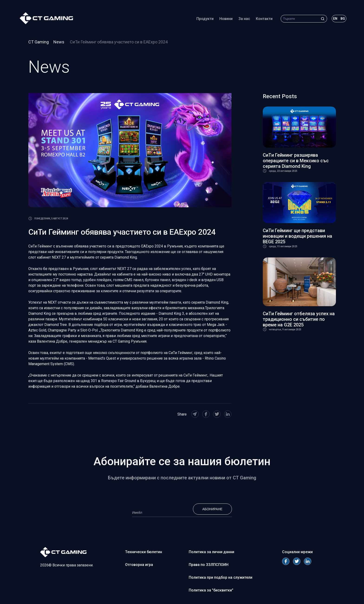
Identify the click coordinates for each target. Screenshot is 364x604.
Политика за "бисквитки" (211, 590)
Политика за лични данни (211, 552)
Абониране (212, 509)
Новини (223, 20)
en (332, 19)
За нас (241, 20)
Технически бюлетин (144, 552)
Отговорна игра (139, 565)
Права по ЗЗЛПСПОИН (209, 565)
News (59, 42)
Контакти (261, 20)
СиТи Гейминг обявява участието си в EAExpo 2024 (119, 42)
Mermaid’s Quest (102, 358)
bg (339, 19)
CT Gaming (39, 42)
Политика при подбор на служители (221, 577)
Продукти (201, 20)
